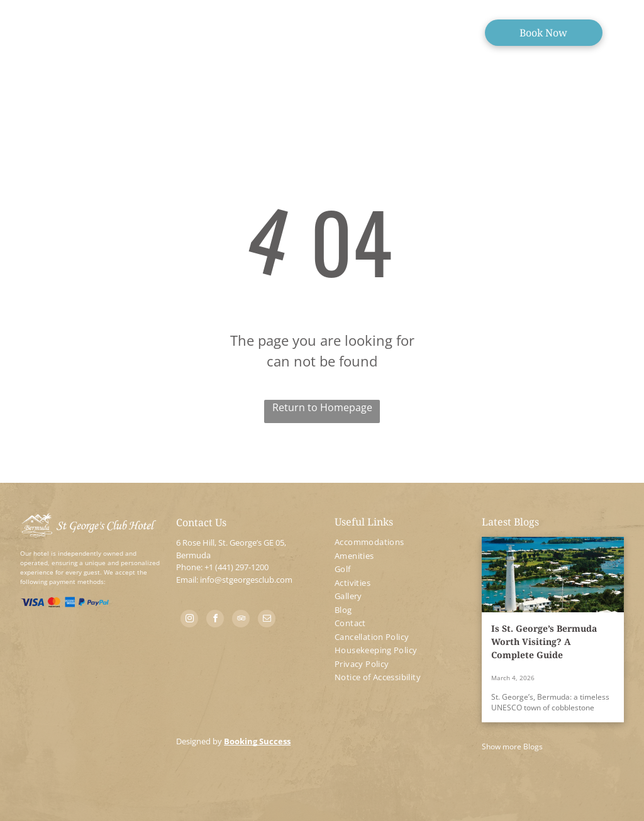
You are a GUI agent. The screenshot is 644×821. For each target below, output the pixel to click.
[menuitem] (402, 543)
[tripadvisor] (241, 620)
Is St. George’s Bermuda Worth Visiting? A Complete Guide (544, 642)
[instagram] (189, 620)
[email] (267, 620)
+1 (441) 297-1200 (236, 567)
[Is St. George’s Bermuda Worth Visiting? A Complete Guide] (553, 575)
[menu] (28, 30)
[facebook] (215, 620)
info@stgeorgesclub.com (246, 580)
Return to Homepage (322, 407)
